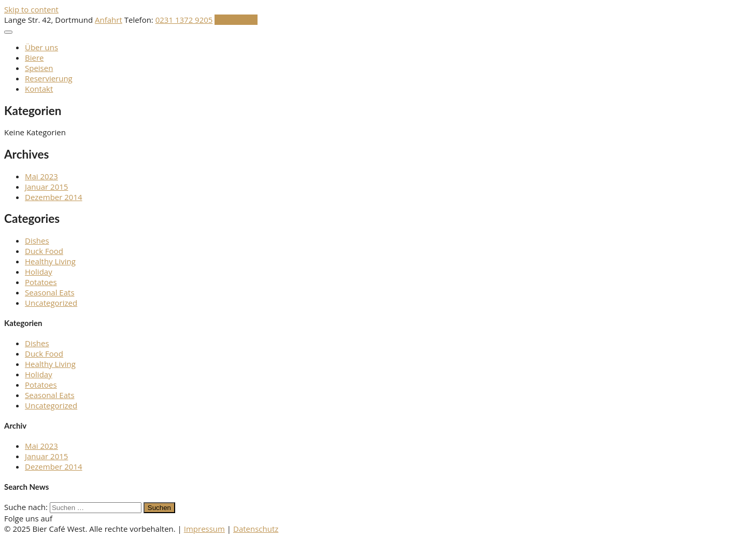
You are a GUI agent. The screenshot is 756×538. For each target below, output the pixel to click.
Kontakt (39, 89)
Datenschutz (256, 529)
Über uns (41, 47)
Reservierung (49, 78)
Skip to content (31, 9)
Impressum (204, 529)
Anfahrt (109, 20)
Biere (34, 58)
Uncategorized (51, 303)
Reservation (236, 20)
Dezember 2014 (54, 197)
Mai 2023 (41, 176)
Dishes (37, 240)
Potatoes (41, 282)
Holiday (39, 272)
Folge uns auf (28, 518)
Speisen (39, 68)
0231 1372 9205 (184, 20)
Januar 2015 (46, 187)
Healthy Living (50, 261)
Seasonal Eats (50, 292)
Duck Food (44, 251)
